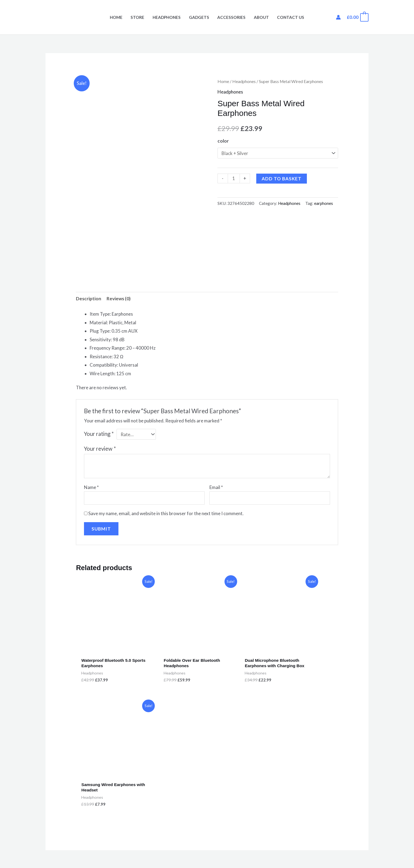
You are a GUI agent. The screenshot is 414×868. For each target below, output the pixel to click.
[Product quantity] (234, 178)
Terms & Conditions (234, 789)
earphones (324, 203)
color (223, 141)
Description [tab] (89, 299)
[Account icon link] (338, 17)
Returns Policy (228, 781)
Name (91, 487)
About (261, 17)
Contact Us (291, 17)
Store (137, 17)
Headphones (167, 17)
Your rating (99, 434)
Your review (100, 449)
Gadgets (199, 17)
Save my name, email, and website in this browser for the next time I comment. (166, 513)
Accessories (231, 17)
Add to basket (282, 179)
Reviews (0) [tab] (119, 299)
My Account (58, 789)
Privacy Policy (228, 772)
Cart (50, 798)
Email (216, 487)
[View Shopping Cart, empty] (357, 17)
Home (116, 17)
